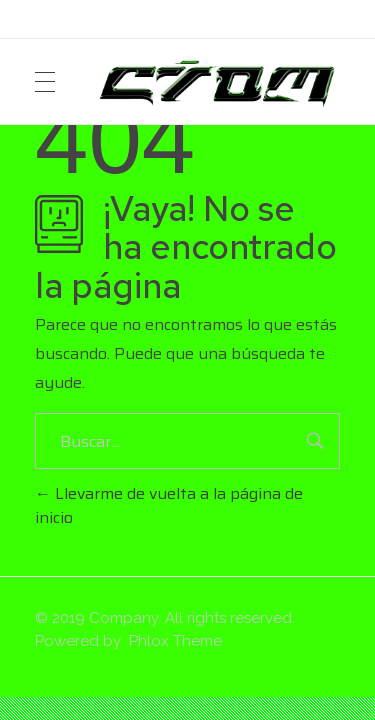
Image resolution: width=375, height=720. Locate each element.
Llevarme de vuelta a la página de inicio (169, 505)
